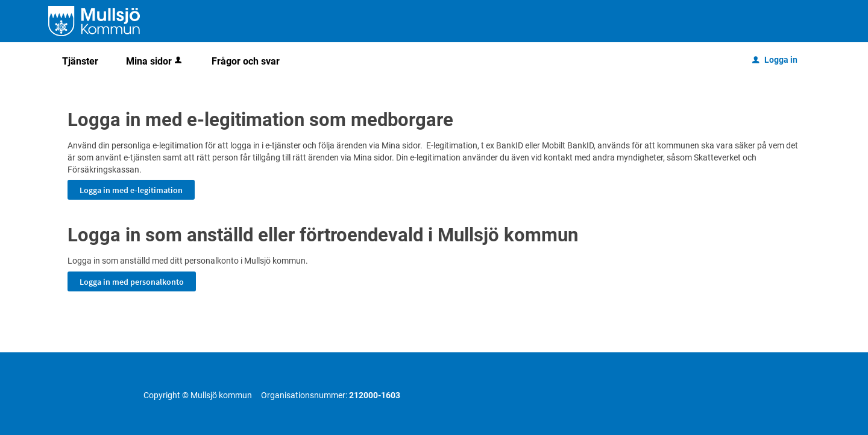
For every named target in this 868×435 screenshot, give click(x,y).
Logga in (775, 60)
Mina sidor (155, 61)
